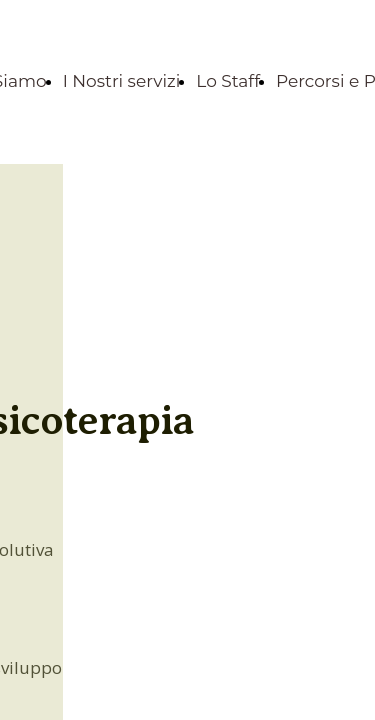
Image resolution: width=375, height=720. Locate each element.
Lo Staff (228, 81)
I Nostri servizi (122, 81)
